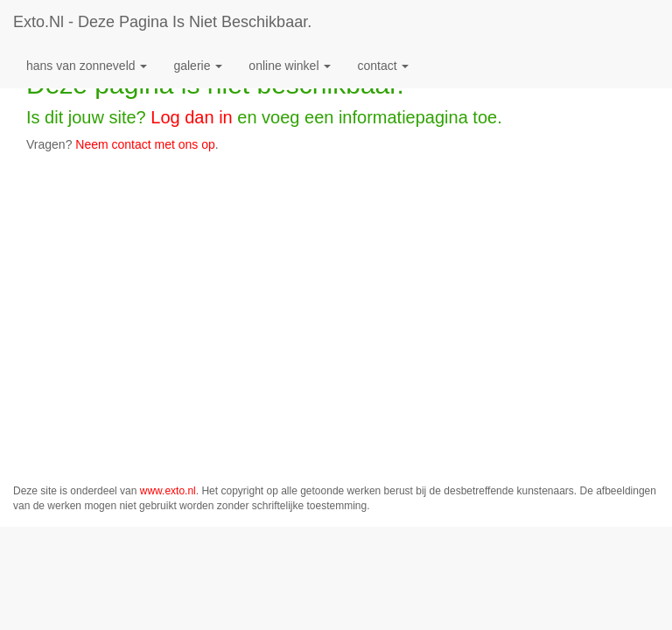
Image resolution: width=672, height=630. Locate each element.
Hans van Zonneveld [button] (87, 66)
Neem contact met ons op (145, 144)
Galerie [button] (198, 66)
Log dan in (191, 117)
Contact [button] (383, 66)
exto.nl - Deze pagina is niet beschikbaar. (162, 22)
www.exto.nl (168, 491)
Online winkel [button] (290, 66)
